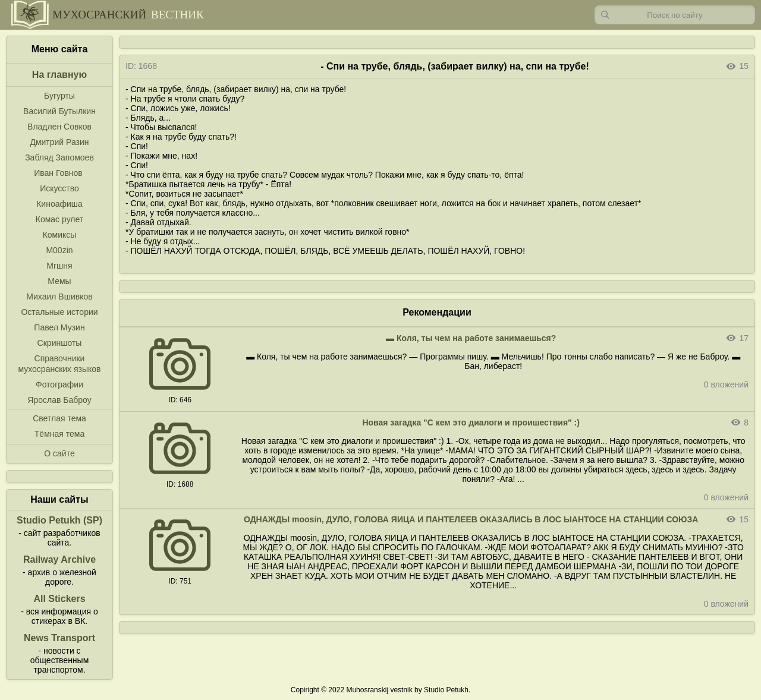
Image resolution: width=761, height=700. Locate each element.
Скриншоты (60, 343)
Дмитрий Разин (59, 142)
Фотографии (59, 384)
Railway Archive (59, 559)
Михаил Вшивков (59, 297)
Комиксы (60, 235)
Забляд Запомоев (59, 157)
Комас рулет (59, 219)
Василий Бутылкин (59, 111)
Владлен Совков (59, 127)
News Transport (59, 638)
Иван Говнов (58, 173)
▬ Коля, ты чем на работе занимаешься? (471, 338)
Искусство (59, 188)
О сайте (59, 453)
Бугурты (59, 96)
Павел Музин (59, 327)
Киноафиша (59, 204)
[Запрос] (675, 15)
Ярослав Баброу (59, 400)
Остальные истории (59, 312)
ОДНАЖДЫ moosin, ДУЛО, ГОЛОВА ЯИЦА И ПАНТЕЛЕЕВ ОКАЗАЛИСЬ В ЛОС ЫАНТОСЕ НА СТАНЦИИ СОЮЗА (471, 519)
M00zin (59, 250)
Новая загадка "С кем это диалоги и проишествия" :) (471, 422)
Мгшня (59, 266)
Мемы (59, 281)
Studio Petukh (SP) (59, 520)
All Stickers (59, 599)
